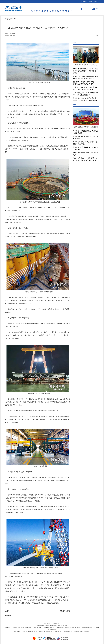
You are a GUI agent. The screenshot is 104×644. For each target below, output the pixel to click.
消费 (45, 9)
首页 (32, 9)
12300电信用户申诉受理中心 (20, 631)
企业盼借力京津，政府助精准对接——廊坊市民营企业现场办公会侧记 (85, 99)
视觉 (71, 9)
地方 (50, 9)
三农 (48, 9)
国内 (40, 9)
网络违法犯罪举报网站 (32, 631)
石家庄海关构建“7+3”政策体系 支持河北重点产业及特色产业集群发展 (85, 159)
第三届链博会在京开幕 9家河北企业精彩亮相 (86, 127)
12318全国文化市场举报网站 (70, 631)
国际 (37, 9)
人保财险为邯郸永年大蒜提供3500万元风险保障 (85, 148)
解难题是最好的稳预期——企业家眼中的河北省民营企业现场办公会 (85, 77)
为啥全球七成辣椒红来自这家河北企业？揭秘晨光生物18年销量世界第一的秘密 (85, 71)
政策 (69, 9)
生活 (58, 9)
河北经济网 (9, 19)
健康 (63, 9)
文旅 (53, 9)
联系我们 (96, 1)
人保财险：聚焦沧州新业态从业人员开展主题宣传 (85, 132)
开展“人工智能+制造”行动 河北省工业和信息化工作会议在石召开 (85, 88)
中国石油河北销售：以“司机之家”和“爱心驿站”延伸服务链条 (83, 83)
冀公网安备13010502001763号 (84, 631)
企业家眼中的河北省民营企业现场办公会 (86, 65)
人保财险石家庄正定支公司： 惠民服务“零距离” (85, 137)
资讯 (56, 9)
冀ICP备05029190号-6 (42, 627)
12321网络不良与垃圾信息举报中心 (55, 631)
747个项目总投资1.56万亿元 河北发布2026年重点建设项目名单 (86, 94)
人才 (61, 9)
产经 (42, 9)
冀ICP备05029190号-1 (32, 627)
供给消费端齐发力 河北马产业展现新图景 (85, 154)
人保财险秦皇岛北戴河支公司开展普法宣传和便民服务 (85, 143)
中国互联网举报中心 (42, 631)
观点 (66, 9)
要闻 (35, 9)
